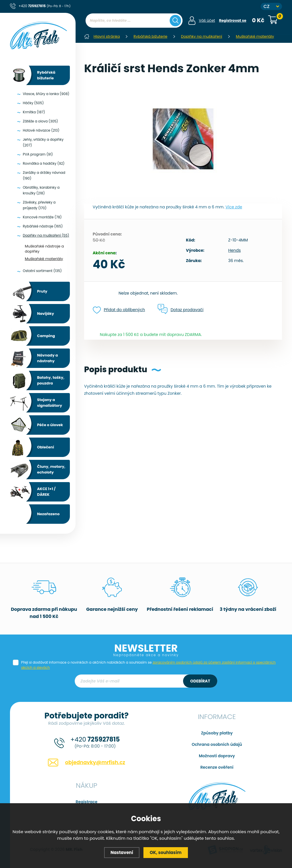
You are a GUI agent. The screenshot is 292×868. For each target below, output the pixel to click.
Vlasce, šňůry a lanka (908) (46, 94)
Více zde (234, 207)
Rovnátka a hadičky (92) (44, 163)
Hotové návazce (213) (41, 130)
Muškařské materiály (44, 259)
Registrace (86, 802)
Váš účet (207, 20)
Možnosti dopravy (217, 756)
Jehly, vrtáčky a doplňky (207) (43, 142)
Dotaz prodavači (180, 309)
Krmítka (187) (34, 112)
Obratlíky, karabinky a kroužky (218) (41, 190)
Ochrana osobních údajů (217, 744)
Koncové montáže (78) (42, 217)
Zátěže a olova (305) (40, 121)
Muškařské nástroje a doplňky (44, 249)
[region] (134, 32)
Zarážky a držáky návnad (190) (44, 175)
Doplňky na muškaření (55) (46, 235)
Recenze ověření (217, 767)
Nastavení (122, 852)
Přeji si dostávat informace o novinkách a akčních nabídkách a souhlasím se (148, 665)
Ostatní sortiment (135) (42, 271)
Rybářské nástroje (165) (43, 226)
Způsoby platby (217, 733)
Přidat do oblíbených (119, 310)
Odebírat (200, 681)
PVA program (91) (38, 154)
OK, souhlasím (166, 852)
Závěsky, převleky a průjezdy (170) (39, 205)
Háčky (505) (33, 103)
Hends (234, 250)
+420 (44, 6)
